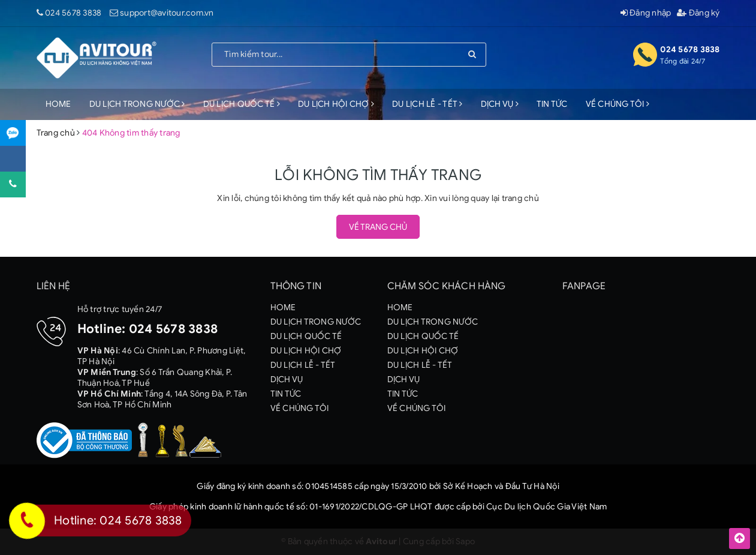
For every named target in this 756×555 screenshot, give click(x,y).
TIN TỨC (552, 104)
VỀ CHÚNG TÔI (618, 104)
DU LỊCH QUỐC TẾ (242, 104)
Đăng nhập (646, 13)
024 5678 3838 (73, 13)
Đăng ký (698, 13)
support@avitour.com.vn (167, 13)
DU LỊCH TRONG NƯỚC (137, 104)
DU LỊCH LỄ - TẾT (427, 104)
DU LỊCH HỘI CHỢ (336, 104)
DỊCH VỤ (500, 104)
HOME (58, 104)
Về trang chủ (378, 227)
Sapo (465, 541)
